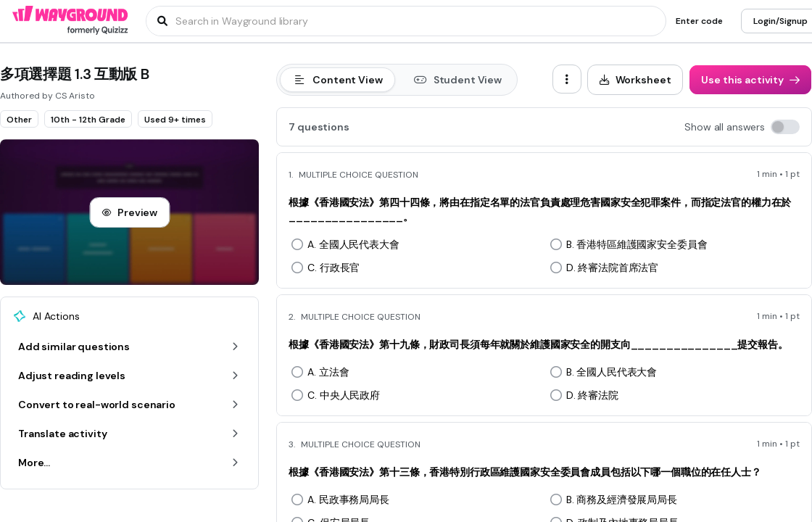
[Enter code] (699, 21)
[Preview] (129, 212)
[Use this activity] (750, 80)
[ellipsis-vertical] (567, 79)
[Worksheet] (635, 80)
